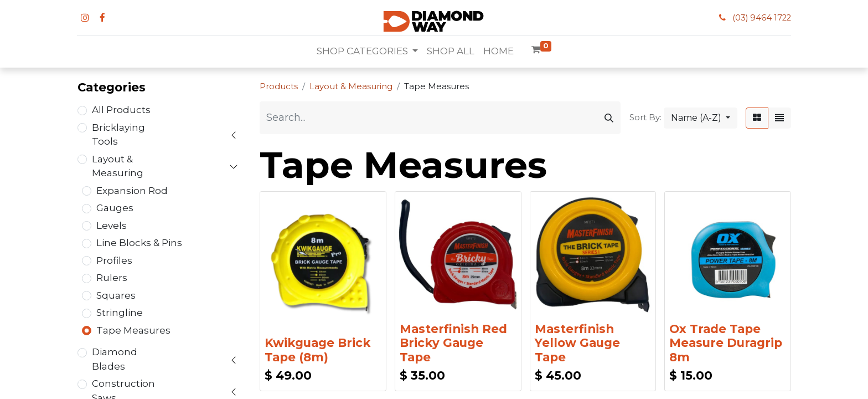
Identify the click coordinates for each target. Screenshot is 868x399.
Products (279, 86)
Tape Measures (133, 330)
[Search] (609, 118)
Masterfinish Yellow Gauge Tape (577, 343)
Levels (112, 226)
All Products (121, 110)
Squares (116, 295)
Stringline (120, 313)
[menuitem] (451, 52)
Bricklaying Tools (118, 135)
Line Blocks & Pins (139, 243)
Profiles (114, 260)
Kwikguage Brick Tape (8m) (317, 350)
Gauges (115, 208)
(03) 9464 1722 (762, 18)
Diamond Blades (115, 359)
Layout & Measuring (118, 166)
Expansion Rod (132, 191)
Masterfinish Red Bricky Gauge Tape (453, 343)
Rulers (112, 278)
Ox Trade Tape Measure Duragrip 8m (726, 343)
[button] (701, 118)
